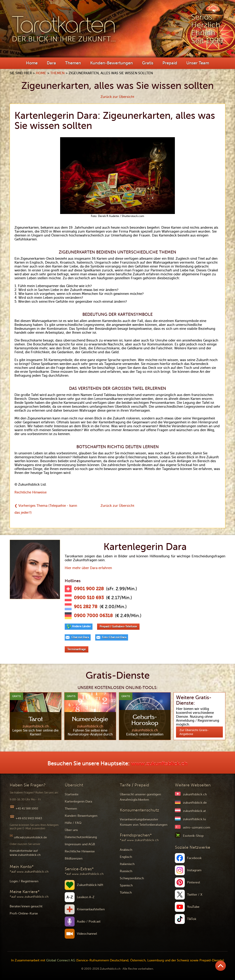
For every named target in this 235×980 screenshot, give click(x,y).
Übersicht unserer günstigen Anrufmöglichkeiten (140, 797)
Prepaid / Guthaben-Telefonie (118, 627)
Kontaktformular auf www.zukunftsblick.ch (25, 853)
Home (32, 63)
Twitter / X (195, 895)
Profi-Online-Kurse (24, 913)
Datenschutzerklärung (81, 837)
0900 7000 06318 (93, 616)
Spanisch (126, 885)
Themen (73, 63)
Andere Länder (81, 626)
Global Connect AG (61, 960)
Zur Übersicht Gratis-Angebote (194, 732)
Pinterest (194, 882)
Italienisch (127, 864)
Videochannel (87, 934)
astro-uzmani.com (197, 828)
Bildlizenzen (74, 859)
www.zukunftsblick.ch (159, 764)
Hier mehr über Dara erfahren (88, 568)
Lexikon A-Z (86, 897)
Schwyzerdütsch (132, 878)
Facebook (194, 858)
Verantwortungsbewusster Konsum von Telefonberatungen (144, 822)
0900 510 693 (89, 598)
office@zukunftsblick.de (30, 837)
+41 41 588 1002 (27, 808)
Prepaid (170, 63)
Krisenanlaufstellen (91, 909)
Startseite (72, 794)
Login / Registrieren (24, 881)
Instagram (194, 870)
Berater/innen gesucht (26, 906)
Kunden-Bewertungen (112, 63)
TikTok (192, 919)
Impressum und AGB (80, 844)
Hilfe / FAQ (73, 823)
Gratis (148, 63)
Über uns (71, 830)
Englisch (126, 857)
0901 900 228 (89, 589)
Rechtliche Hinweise (31, 492)
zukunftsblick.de (195, 803)
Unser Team (198, 63)
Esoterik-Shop (193, 836)
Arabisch (126, 850)
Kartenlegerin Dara (78, 802)
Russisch (126, 871)
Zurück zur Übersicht (117, 97)
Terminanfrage (77, 649)
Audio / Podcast (89, 922)
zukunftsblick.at (194, 811)
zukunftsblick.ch (195, 794)
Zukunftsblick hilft (90, 885)
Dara (51, 63)
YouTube (193, 907)
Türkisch (126, 893)
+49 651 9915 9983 (29, 818)
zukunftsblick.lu (194, 819)
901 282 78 (86, 607)
